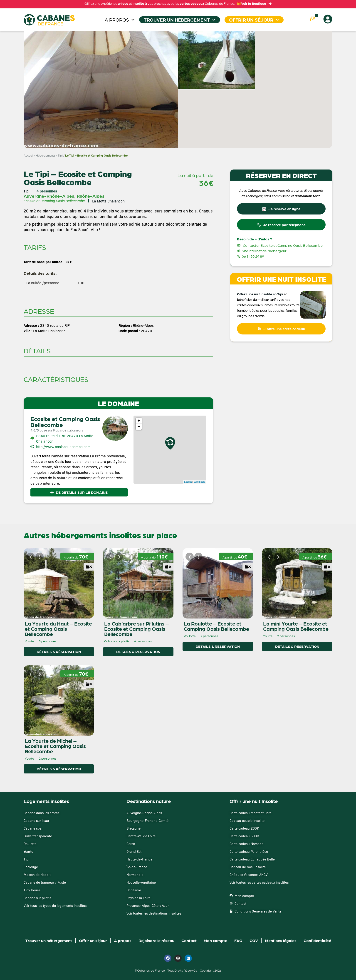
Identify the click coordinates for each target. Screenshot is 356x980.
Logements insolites (46, 801)
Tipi (60, 155)
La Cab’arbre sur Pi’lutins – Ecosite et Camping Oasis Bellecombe (136, 629)
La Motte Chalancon (108, 201)
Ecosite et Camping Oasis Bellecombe (65, 421)
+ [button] (139, 421)
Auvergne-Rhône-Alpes (49, 196)
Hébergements (46, 155)
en (275, 296)
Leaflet (188, 482)
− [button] (139, 427)
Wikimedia (199, 482)
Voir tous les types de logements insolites (55, 906)
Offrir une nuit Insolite (254, 801)
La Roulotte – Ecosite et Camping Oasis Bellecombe (216, 626)
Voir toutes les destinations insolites (154, 913)
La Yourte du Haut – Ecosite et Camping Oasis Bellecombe (58, 629)
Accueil (28, 155)
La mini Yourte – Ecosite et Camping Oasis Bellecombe (296, 626)
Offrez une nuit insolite (255, 296)
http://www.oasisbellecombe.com (63, 446)
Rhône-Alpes (91, 196)
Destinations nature (149, 801)
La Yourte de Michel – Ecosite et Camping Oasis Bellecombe (55, 746)
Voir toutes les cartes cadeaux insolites (259, 882)
